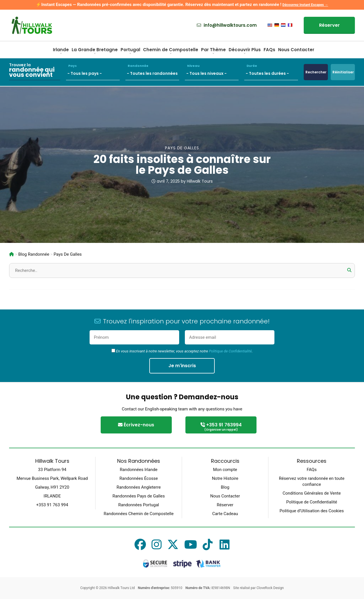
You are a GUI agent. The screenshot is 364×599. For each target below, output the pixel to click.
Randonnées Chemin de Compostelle (139, 514)
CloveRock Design (270, 588)
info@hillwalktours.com (227, 25)
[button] (349, 270)
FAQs (269, 50)
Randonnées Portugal (139, 505)
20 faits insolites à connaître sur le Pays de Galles (182, 165)
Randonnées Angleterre (139, 487)
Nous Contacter (296, 50)
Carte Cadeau (225, 514)
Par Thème (213, 52)
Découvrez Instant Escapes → (305, 5)
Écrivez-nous (136, 425)
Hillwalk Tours (200, 181)
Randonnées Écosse (139, 478)
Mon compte (225, 470)
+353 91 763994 (221, 427)
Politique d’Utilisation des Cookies (312, 511)
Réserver (329, 25)
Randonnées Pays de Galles (138, 496)
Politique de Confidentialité (230, 351)
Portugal (130, 52)
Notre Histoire (225, 478)
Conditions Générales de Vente (312, 493)
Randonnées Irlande (138, 470)
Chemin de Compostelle (171, 52)
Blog (225, 487)
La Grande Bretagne (95, 52)
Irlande (61, 52)
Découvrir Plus (245, 52)
